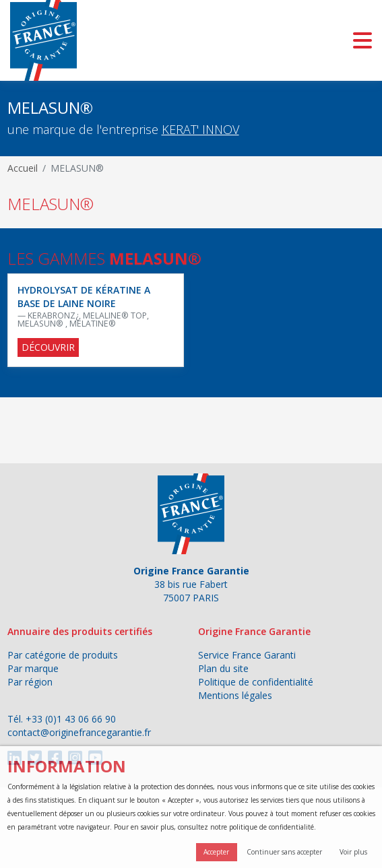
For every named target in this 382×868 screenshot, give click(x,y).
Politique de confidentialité (256, 682)
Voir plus (353, 852)
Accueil (23, 168)
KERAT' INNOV (200, 129)
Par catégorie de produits (63, 655)
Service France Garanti (247, 655)
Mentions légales (235, 695)
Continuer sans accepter (284, 852)
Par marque (33, 668)
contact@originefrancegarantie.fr (79, 732)
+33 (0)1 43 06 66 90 (71, 719)
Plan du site (223, 668)
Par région (30, 682)
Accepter (216, 852)
